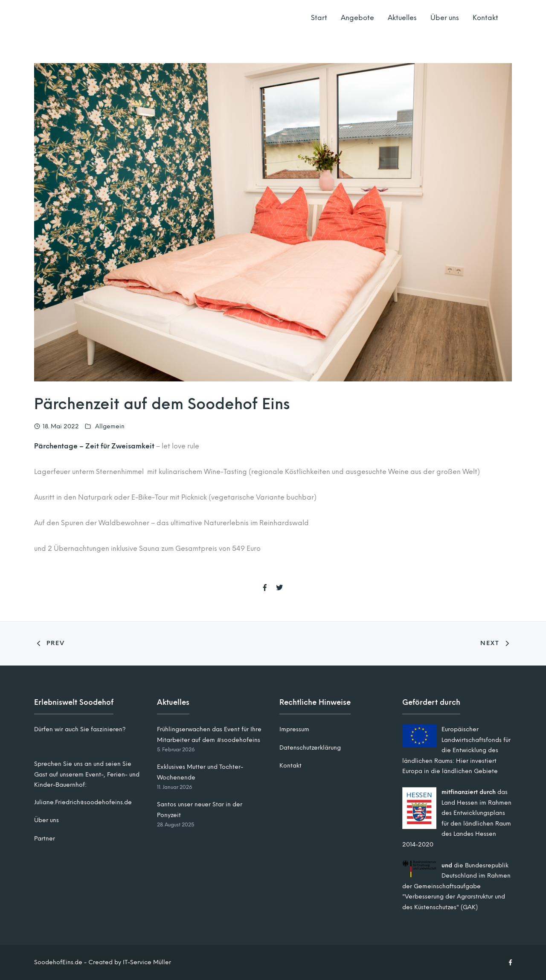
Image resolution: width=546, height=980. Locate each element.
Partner (45, 839)
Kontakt (485, 18)
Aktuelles (402, 18)
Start (319, 18)
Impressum (294, 729)
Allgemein (110, 426)
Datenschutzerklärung (310, 748)
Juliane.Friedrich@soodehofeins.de (83, 802)
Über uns (445, 18)
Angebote (357, 18)
